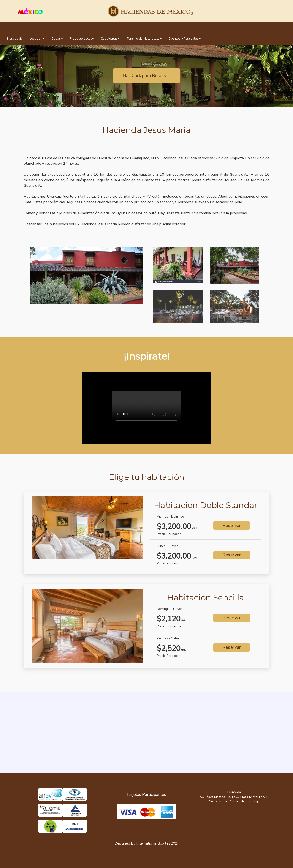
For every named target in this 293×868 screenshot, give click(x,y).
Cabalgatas (110, 39)
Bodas (57, 39)
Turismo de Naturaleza (144, 39)
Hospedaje (15, 39)
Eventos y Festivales (185, 39)
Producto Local (82, 39)
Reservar (232, 525)
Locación (37, 39)
